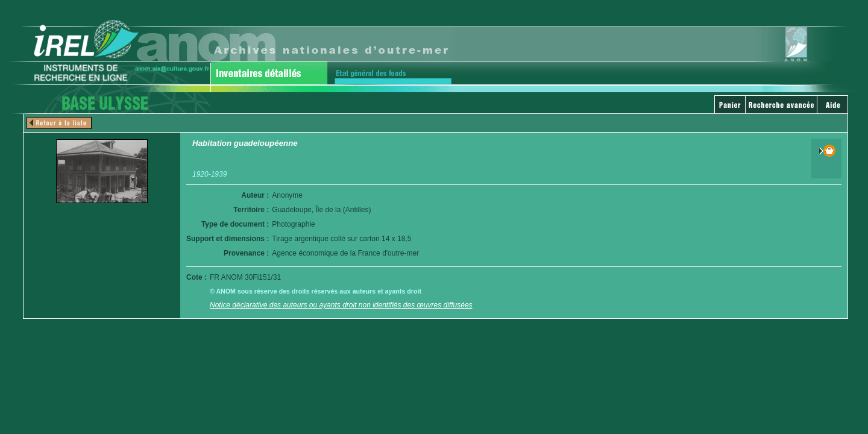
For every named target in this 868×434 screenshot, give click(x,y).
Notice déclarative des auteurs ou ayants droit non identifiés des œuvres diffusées (341, 305)
